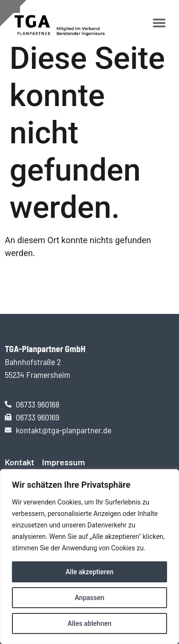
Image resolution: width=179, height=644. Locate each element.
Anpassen (89, 598)
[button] (159, 23)
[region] (89, 557)
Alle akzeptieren (89, 572)
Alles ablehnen (90, 623)
